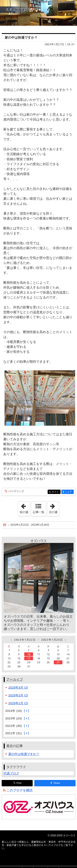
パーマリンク (16, 491)
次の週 (54, 508)
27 (58, 662)
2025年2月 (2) (18, 695)
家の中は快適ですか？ (21, 38)
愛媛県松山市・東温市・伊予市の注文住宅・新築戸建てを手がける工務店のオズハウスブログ (38, 13)
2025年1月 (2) (18, 703)
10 (29, 654)
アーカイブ (15, 679)
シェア (69, 492)
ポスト (56, 492)
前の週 (25, 508)
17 (29, 658)
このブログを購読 (20, 790)
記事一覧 (39, 512)
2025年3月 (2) (18, 687)
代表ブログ (11, 773)
